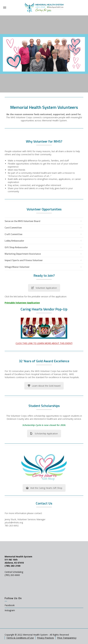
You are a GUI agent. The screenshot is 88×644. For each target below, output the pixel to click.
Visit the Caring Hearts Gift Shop (44, 488)
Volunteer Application (44, 288)
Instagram (10, 610)
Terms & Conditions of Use (20, 638)
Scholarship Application (44, 434)
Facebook (10, 605)
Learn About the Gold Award (44, 386)
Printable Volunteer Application (22, 303)
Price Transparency (67, 638)
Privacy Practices (45, 638)
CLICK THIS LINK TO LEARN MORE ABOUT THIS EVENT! (44, 343)
